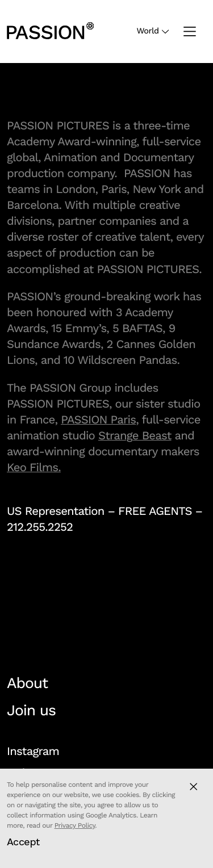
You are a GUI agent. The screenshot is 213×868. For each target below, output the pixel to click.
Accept (23, 842)
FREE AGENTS (155, 511)
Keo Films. (34, 467)
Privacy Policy (75, 825)
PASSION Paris (98, 420)
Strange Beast (135, 435)
